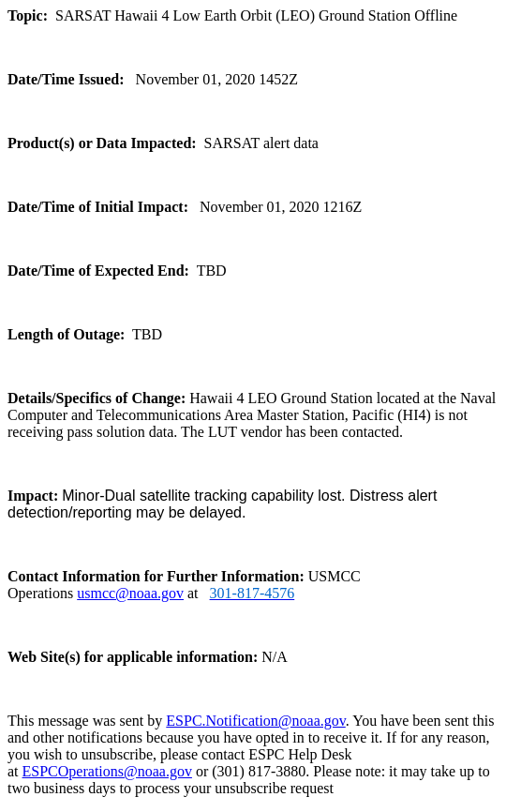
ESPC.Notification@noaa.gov (255, 721)
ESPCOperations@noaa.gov (107, 771)
